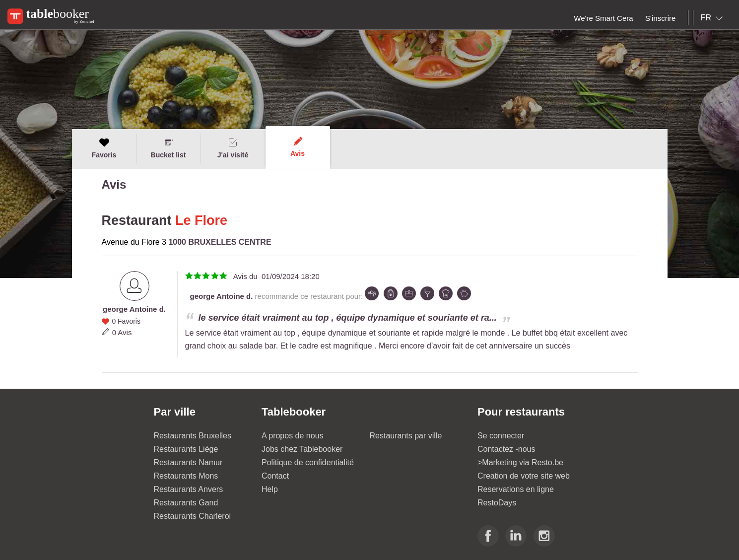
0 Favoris (126, 321)
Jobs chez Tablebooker (302, 449)
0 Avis (122, 332)
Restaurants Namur (188, 462)
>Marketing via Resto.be (520, 462)
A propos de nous (293, 436)
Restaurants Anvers (189, 489)
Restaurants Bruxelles (193, 436)
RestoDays (497, 503)
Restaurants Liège (186, 449)
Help (270, 489)
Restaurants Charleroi (193, 516)
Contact (275, 476)
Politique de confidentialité (308, 462)
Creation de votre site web (524, 476)
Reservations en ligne (516, 489)
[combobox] (714, 18)
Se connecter (501, 436)
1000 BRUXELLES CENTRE (220, 242)
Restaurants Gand (186, 503)
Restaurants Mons (186, 476)
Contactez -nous (506, 449)
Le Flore (201, 220)
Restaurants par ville (406, 436)
